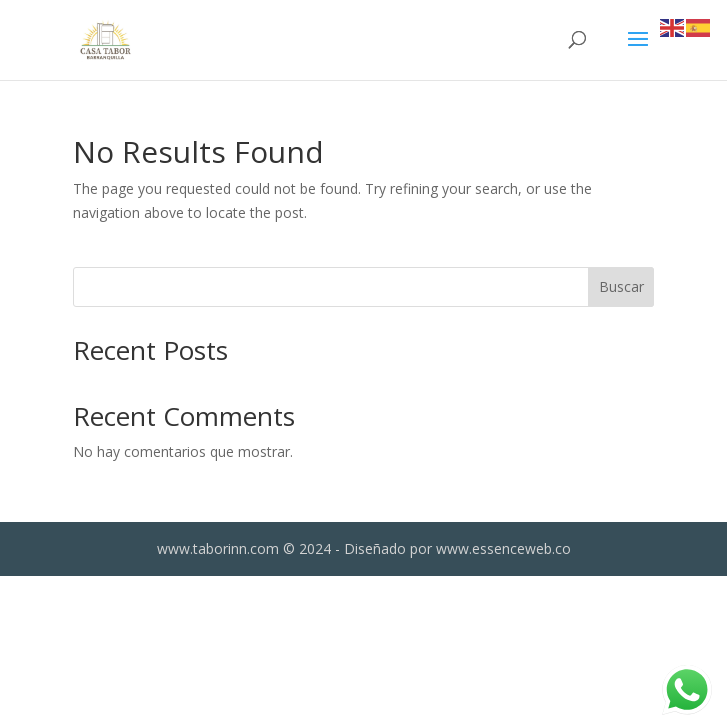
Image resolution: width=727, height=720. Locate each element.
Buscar (621, 286)
